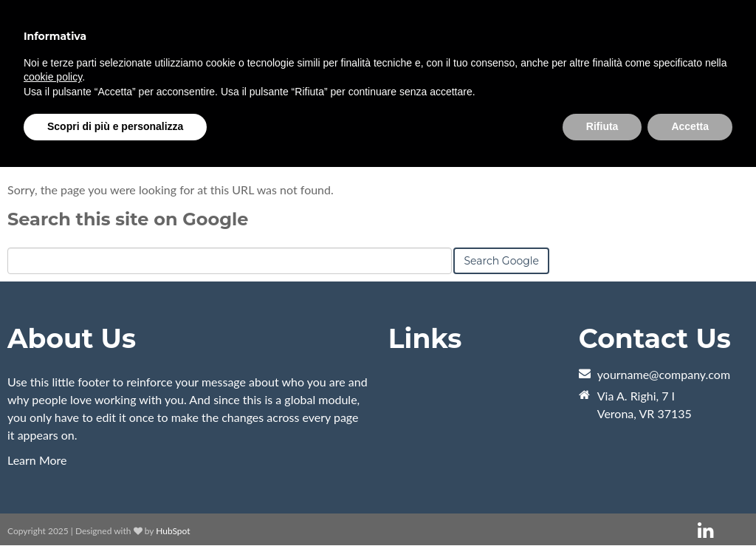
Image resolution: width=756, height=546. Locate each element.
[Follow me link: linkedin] (705, 531)
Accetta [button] (690, 126)
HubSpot (173, 531)
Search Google (501, 261)
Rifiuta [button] (602, 126)
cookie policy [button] (53, 77)
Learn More (37, 460)
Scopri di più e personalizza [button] (115, 126)
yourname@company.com (664, 374)
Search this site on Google (128, 219)
